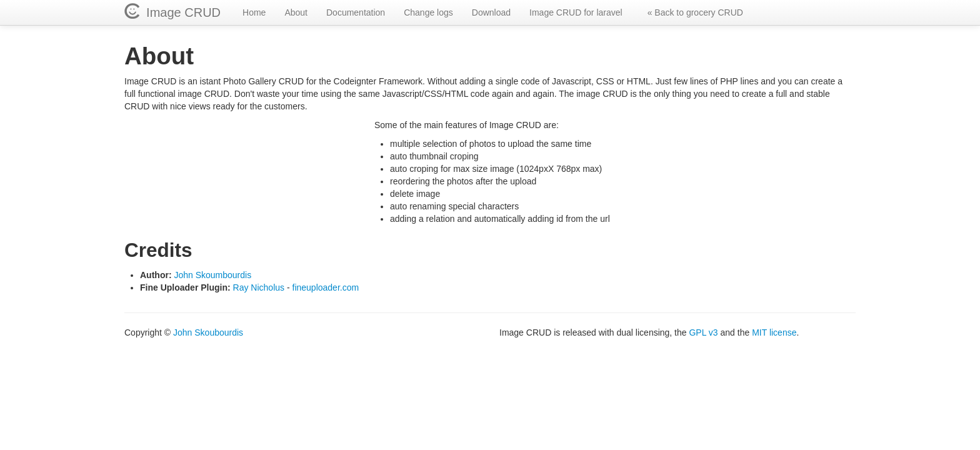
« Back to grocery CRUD (695, 12)
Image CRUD (180, 12)
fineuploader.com (326, 287)
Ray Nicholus (259, 287)
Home (254, 12)
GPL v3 (703, 332)
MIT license (774, 332)
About (296, 12)
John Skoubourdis (208, 332)
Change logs (428, 12)
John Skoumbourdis (212, 275)
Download (491, 12)
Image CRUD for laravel (576, 12)
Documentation (356, 12)
